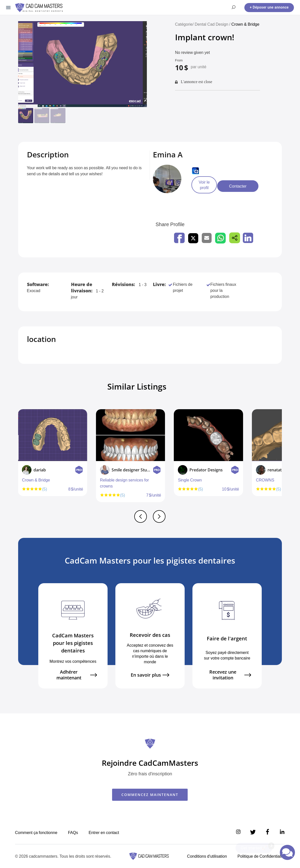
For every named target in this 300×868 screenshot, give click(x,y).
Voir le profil (210, 186)
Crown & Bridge (245, 24)
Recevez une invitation (230, 675)
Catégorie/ (184, 24)
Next (281, 458)
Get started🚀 (257, 847)
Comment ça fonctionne (36, 832)
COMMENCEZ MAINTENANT (150, 795)
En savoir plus (150, 675)
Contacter (252, 186)
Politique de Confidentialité (261, 856)
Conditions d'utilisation (207, 856)
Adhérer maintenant (77, 675)
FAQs (73, 832)
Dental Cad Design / (213, 24)
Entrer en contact (104, 832)
